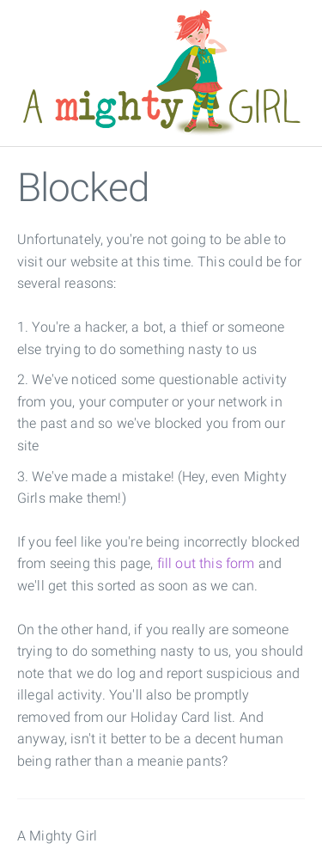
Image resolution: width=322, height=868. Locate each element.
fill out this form (206, 563)
